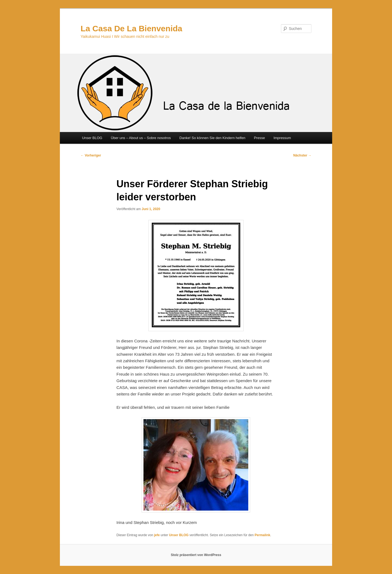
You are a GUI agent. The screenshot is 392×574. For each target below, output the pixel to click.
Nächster (302, 155)
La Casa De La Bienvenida (131, 28)
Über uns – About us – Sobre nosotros (141, 138)
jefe (157, 535)
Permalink (262, 535)
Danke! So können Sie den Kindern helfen (212, 138)
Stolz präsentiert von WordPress (196, 555)
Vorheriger (91, 155)
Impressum (282, 138)
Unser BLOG (92, 138)
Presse (259, 138)
